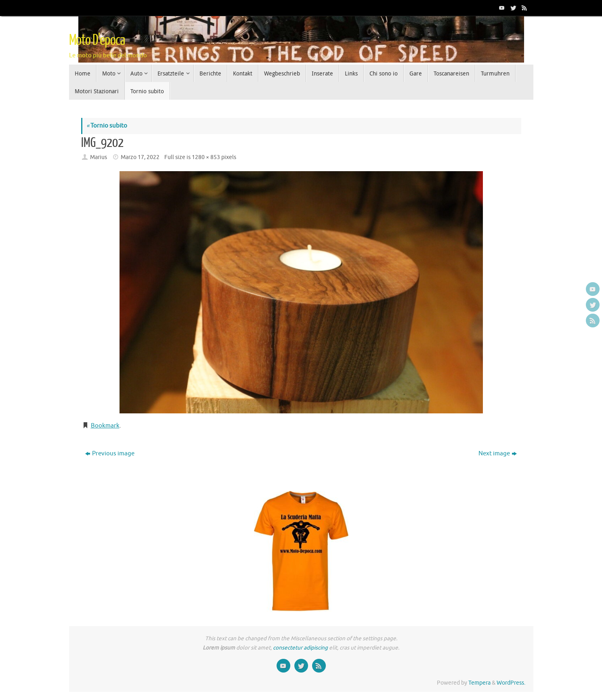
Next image (498, 454)
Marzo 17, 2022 (140, 157)
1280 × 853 (206, 157)
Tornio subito (107, 126)
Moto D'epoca (97, 40)
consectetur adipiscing (300, 648)
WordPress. (511, 683)
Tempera (479, 683)
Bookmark (105, 426)
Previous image (110, 454)
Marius (99, 157)
